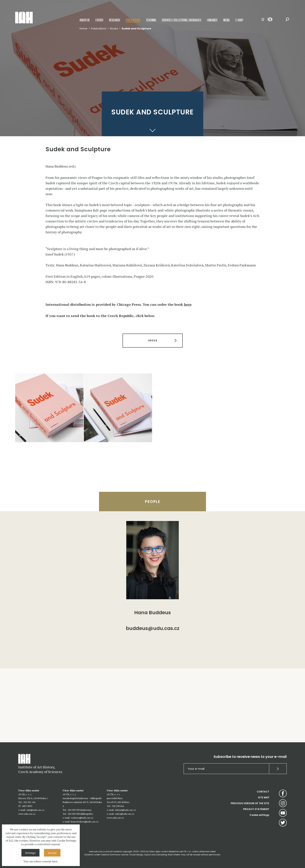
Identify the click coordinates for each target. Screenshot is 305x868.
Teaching (151, 20)
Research (114, 20)
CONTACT (263, 792)
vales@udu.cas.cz (125, 814)
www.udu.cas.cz (27, 814)
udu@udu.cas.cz (35, 810)
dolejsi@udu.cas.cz (125, 810)
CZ (263, 19)
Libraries (212, 20)
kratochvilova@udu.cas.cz (85, 822)
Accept (52, 853)
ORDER (152, 340)
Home (83, 29)
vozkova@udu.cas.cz (82, 818)
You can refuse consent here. (41, 861)
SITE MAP (264, 797)
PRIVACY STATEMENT (256, 809)
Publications (133, 20)
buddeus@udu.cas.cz (153, 629)
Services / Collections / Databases (181, 20)
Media (227, 20)
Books (114, 29)
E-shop (239, 20)
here (188, 304)
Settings (30, 853)
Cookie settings (259, 815)
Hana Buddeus (152, 613)
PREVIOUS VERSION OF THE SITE (250, 803)
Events (99, 20)
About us (85, 20)
